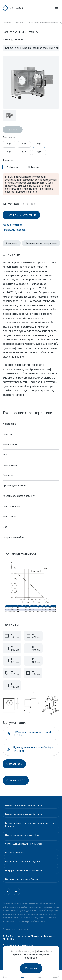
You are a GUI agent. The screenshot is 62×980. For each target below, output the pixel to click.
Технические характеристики (41, 243)
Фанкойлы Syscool (14, 853)
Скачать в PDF (16, 780)
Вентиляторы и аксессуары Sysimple (23, 805)
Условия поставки (12, 225)
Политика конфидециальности (18, 945)
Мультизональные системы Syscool (23, 861)
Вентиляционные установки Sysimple (23, 814)
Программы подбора (14, 230)
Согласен (31, 968)
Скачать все (14, 764)
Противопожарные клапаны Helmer (22, 835)
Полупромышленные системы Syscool (24, 870)
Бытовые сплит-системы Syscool (22, 879)
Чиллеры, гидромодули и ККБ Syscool (25, 844)
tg (6, 891)
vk (16, 891)
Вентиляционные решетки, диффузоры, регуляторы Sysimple (31, 825)
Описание (12, 243)
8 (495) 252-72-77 (11, 936)
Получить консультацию (21, 215)
